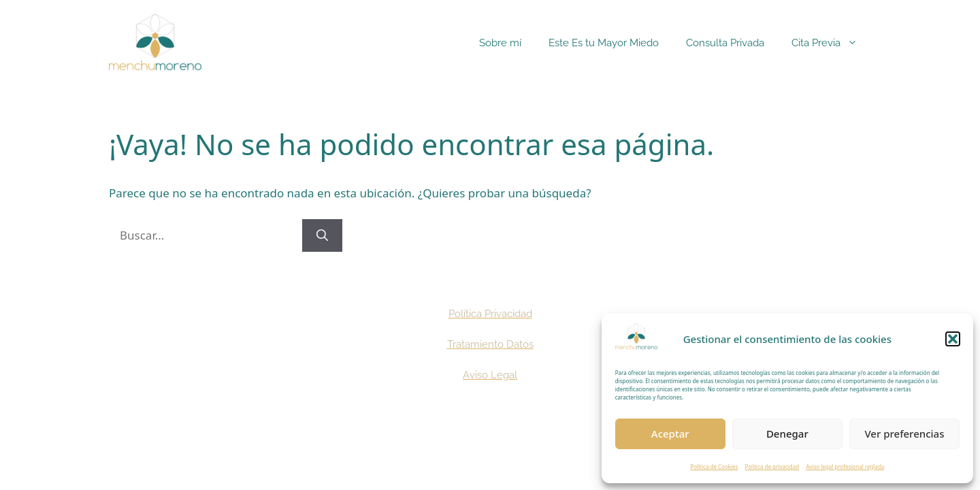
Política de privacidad (772, 467)
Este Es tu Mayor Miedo (604, 43)
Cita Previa (831, 43)
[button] (953, 339)
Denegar (787, 434)
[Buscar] (322, 235)
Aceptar (670, 434)
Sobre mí (500, 43)
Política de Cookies (714, 467)
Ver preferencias (904, 434)
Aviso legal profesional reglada (845, 467)
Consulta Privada (725, 43)
